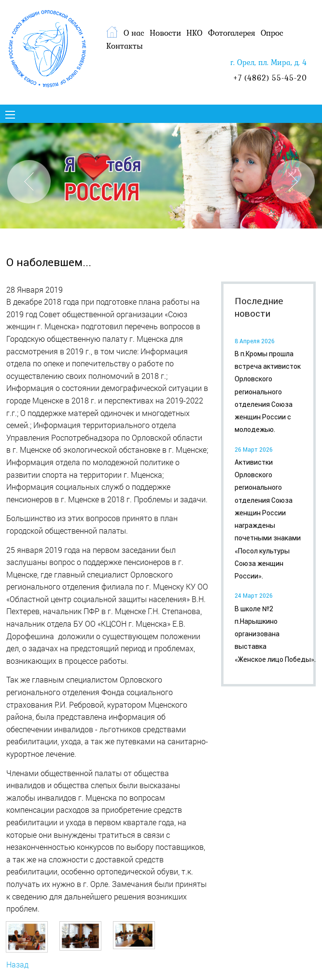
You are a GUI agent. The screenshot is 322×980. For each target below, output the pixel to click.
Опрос (272, 33)
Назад (17, 964)
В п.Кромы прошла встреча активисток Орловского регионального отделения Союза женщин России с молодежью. (268, 392)
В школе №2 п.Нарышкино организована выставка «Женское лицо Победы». (275, 634)
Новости (165, 33)
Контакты (125, 46)
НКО (194, 33)
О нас (134, 33)
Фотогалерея (232, 33)
